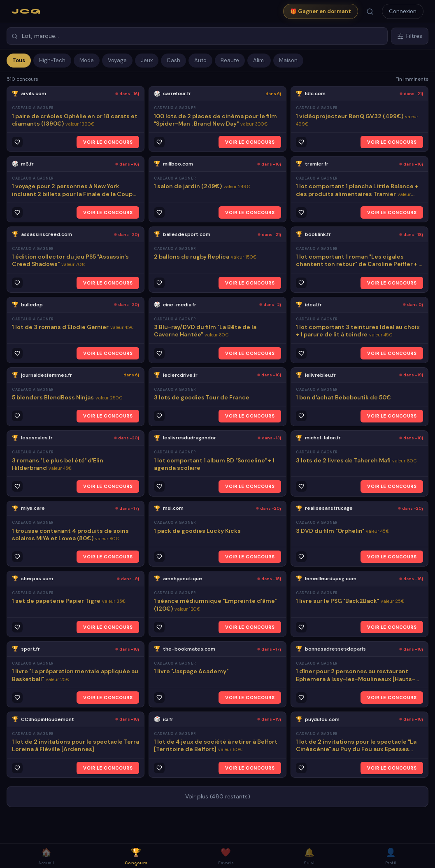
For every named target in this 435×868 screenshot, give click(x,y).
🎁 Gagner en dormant (321, 11)
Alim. (259, 60)
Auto (200, 60)
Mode (87, 60)
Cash (173, 60)
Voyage (117, 60)
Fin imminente (412, 79)
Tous (19, 60)
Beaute (230, 60)
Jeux (147, 60)
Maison (288, 60)
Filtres (410, 36)
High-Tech (52, 60)
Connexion (403, 11)
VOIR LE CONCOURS (108, 142)
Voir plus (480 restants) (218, 796)
